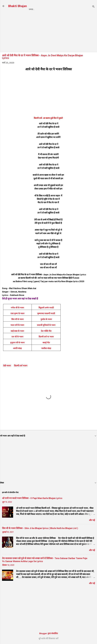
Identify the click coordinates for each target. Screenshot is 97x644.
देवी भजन (7, 366)
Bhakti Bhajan (17, 6)
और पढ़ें (92, 520)
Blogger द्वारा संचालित (49, 633)
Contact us (65, 9)
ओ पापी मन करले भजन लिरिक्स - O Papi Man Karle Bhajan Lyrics (32, 498)
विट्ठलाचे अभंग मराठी (46, 308)
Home (32, 9)
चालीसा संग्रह (46, 348)
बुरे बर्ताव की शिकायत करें (48, 638)
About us (81, 9)
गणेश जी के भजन (17, 308)
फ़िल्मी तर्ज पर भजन (46, 337)
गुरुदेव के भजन (46, 319)
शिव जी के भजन (17, 319)
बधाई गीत (46, 343)
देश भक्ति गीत (46, 331)
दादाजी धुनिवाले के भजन (46, 325)
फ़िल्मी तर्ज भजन (21, 366)
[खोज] (93, 7)
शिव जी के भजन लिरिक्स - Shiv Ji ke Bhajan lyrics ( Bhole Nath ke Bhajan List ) (40, 528)
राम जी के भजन (17, 337)
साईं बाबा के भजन (17, 331)
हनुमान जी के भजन (17, 343)
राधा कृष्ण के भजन (17, 313)
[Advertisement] (48, 32)
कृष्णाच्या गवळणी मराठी (46, 313)
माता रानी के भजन (17, 325)
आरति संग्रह (17, 348)
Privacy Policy (47, 9)
